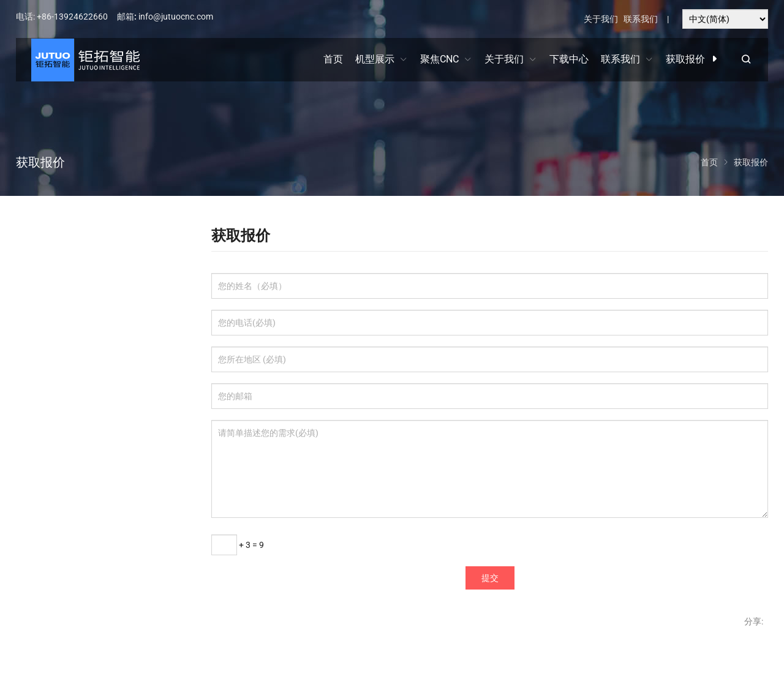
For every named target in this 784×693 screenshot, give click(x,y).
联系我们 (641, 19)
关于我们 (601, 19)
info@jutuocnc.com (176, 17)
